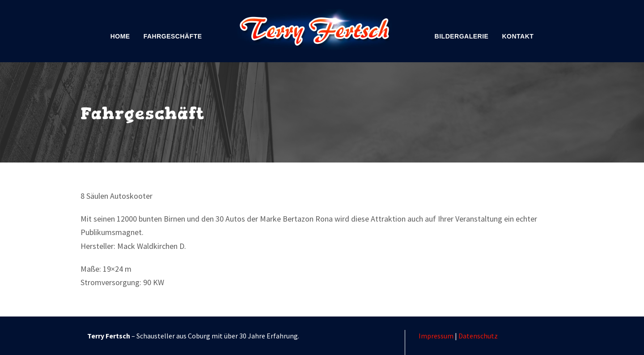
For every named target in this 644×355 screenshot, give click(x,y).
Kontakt (518, 36)
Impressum (436, 336)
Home (120, 36)
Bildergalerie (462, 36)
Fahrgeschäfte (173, 36)
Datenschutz (478, 336)
